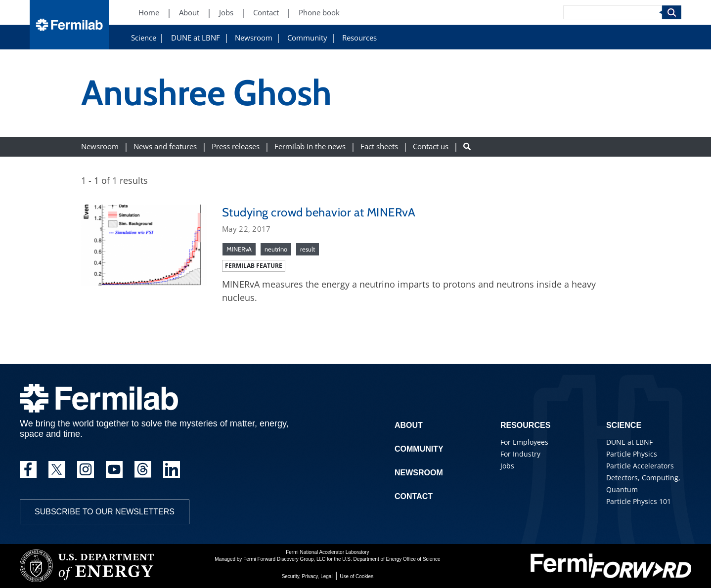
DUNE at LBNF (196, 38)
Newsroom (254, 38)
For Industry (520, 454)
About (409, 425)
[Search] (613, 12)
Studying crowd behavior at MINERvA (319, 212)
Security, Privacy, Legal (307, 576)
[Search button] (467, 147)
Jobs (507, 466)
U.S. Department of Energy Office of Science (391, 559)
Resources (359, 38)
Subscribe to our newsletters (105, 512)
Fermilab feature (254, 266)
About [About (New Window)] (189, 13)
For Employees (524, 442)
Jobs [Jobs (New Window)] (226, 13)
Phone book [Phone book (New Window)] (319, 13)
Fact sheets (379, 147)
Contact (414, 496)
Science (144, 38)
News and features (165, 147)
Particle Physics (632, 454)
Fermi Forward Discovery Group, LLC (284, 559)
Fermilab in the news (310, 147)
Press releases (236, 147)
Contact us (431, 147)
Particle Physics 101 (639, 501)
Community (307, 38)
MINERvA (239, 249)
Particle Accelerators (640, 466)
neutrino (276, 249)
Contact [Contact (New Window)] (266, 13)
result (308, 249)
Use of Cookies (356, 576)
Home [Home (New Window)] (149, 13)
